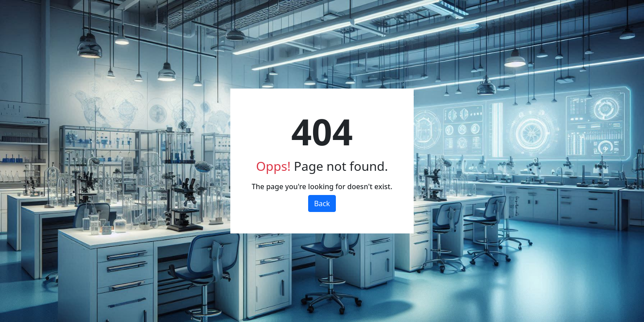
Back (322, 203)
